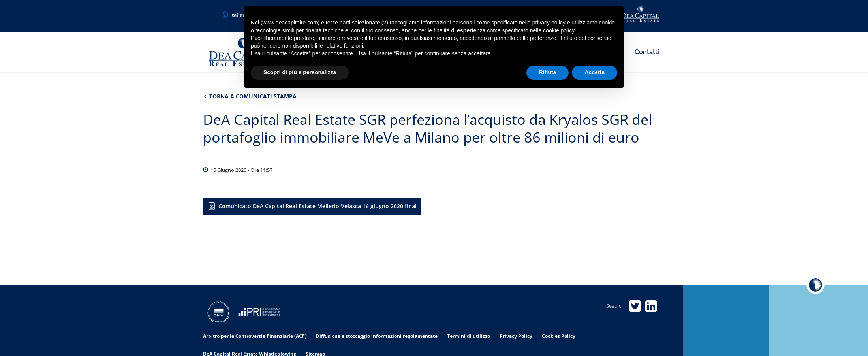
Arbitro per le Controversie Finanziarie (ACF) (255, 336)
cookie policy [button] (559, 30)
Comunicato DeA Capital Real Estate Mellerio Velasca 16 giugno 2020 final (318, 206)
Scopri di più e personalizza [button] (300, 72)
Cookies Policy (559, 336)
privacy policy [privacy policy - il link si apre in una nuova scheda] (549, 23)
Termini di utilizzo (469, 336)
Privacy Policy (516, 336)
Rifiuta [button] (548, 72)
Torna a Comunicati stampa (250, 96)
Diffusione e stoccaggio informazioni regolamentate (377, 336)
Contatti (647, 52)
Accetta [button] (595, 72)
